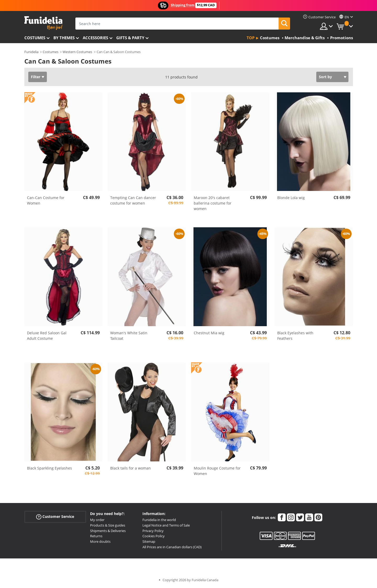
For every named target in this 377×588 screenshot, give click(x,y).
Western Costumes (77, 52)
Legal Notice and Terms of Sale (166, 525)
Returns (96, 536)
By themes (64, 38)
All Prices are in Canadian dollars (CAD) (172, 547)
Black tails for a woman (131, 468)
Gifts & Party (130, 38)
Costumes (35, 38)
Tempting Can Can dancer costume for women (133, 200)
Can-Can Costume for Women (46, 200)
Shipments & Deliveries (108, 531)
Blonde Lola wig (291, 198)
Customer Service (55, 517)
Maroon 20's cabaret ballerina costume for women (213, 203)
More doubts (100, 541)
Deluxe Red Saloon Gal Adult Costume (47, 336)
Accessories (95, 38)
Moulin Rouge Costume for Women (217, 471)
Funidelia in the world (159, 520)
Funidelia (31, 52)
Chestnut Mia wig (209, 333)
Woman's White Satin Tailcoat (129, 336)
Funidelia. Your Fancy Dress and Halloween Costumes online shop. (43, 23)
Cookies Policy (154, 536)
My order (97, 520)
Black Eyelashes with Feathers (295, 336)
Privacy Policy (153, 531)
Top (251, 38)
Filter (36, 77)
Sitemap (149, 541)
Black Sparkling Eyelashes (49, 468)
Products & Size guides (108, 525)
